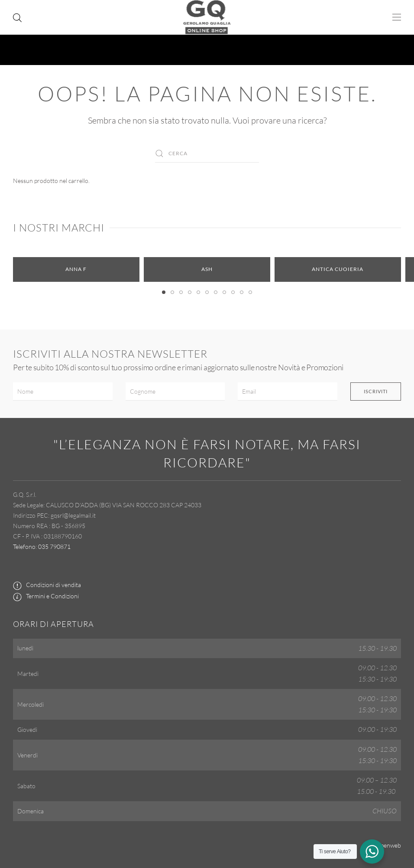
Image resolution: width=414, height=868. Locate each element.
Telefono (24, 547)
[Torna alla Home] (207, 17)
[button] (397, 17)
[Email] (288, 392)
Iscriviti (376, 391)
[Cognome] (175, 392)
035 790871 (54, 547)
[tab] (164, 292)
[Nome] (63, 392)
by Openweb (385, 845)
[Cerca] (207, 153)
